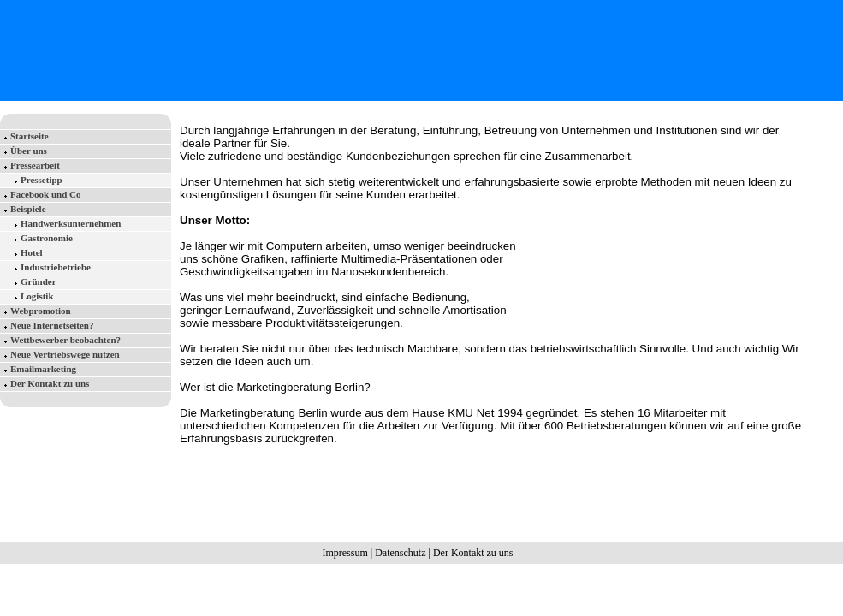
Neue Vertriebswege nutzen (65, 354)
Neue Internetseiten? (52, 325)
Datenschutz (400, 553)
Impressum (344, 553)
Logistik (37, 296)
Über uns (29, 151)
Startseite (30, 136)
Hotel (32, 252)
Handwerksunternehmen (71, 223)
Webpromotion (41, 311)
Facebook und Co (46, 194)
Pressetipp (42, 180)
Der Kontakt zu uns (50, 383)
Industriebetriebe (56, 267)
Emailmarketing (43, 369)
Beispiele (28, 209)
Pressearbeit (35, 165)
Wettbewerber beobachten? (65, 340)
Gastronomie (47, 238)
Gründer (39, 281)
